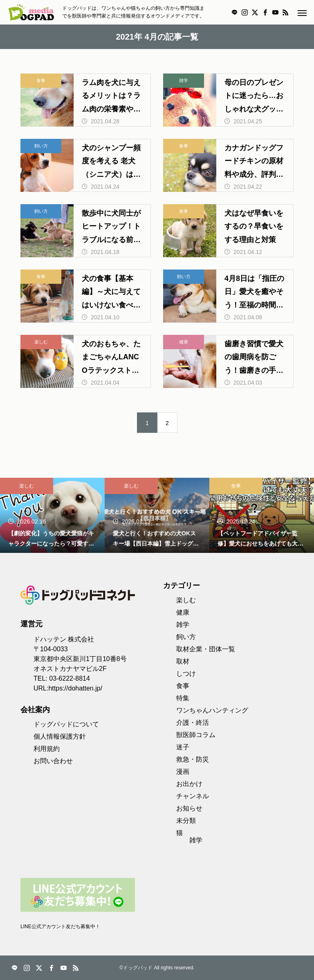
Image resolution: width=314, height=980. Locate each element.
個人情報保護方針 (60, 736)
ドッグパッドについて (66, 724)
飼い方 (41, 146)
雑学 (184, 80)
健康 (184, 342)
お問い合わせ (53, 761)
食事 (41, 80)
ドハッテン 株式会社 (64, 639)
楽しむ (41, 342)
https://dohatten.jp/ (75, 688)
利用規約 (47, 749)
